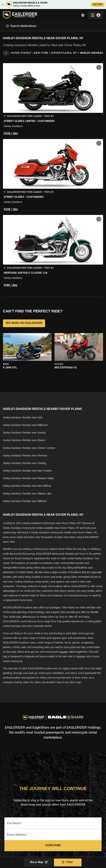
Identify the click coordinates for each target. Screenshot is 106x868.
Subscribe (53, 846)
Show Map (38, 862)
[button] (53, 100)
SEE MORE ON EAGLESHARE (24, 323)
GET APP (98, 5)
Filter (68, 862)
